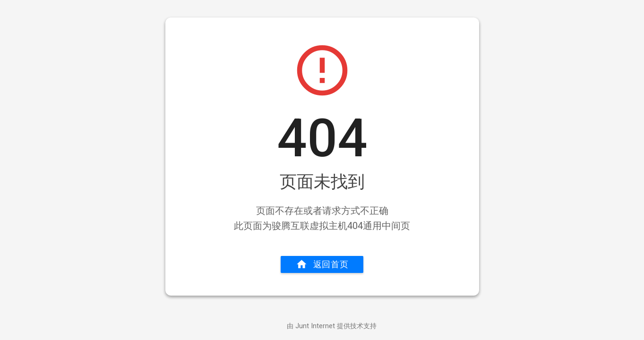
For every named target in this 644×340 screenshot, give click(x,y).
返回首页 (322, 264)
